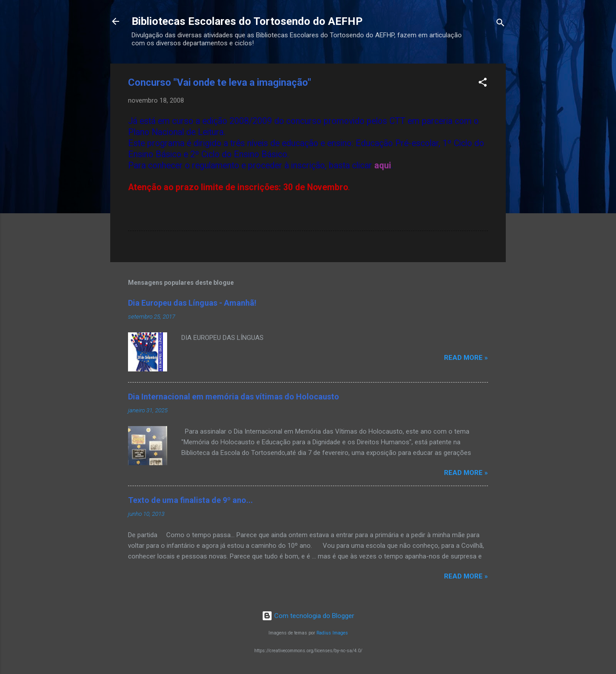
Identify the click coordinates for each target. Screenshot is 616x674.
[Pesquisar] (500, 24)
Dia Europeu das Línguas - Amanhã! (192, 303)
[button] (483, 84)
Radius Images (332, 633)
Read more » (466, 358)
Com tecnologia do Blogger (308, 616)
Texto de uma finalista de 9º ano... (190, 500)
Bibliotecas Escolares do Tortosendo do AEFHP (247, 21)
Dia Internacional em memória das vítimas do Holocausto (234, 397)
